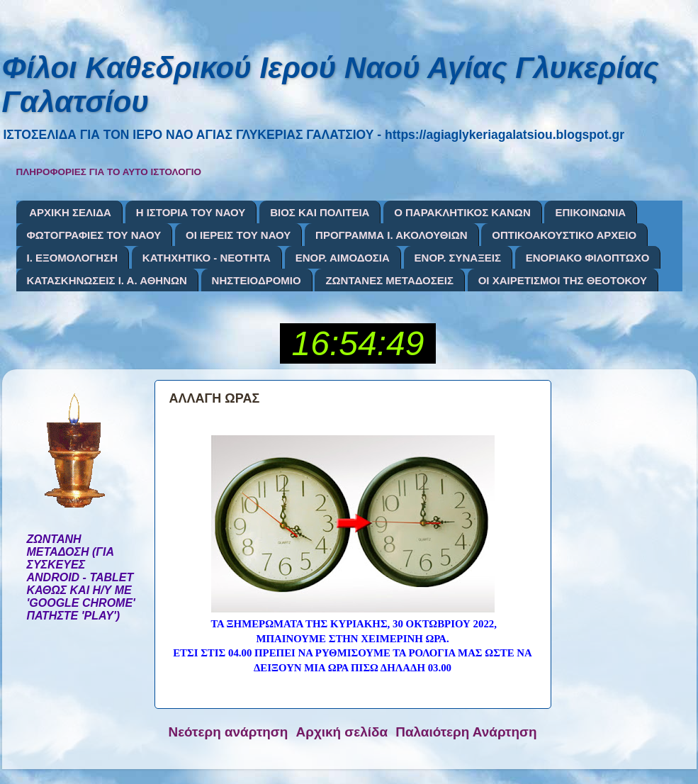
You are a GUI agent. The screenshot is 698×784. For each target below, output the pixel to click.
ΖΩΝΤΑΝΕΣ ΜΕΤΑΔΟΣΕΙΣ (389, 280)
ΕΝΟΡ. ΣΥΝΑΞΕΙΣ (458, 258)
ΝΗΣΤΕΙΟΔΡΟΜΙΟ (257, 280)
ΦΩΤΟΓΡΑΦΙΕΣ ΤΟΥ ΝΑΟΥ (94, 235)
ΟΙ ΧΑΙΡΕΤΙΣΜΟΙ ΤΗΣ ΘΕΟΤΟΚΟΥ (563, 280)
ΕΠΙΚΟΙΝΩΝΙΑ (590, 212)
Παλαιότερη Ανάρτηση (466, 732)
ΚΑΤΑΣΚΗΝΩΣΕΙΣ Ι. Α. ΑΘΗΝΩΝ (107, 280)
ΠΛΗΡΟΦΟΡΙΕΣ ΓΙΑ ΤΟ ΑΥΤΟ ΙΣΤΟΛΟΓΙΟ (109, 172)
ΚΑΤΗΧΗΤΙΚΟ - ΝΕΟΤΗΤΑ (207, 258)
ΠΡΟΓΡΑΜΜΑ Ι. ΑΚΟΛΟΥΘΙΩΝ (391, 235)
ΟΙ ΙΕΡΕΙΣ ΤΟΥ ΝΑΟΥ (238, 235)
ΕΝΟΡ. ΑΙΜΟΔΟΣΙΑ (343, 258)
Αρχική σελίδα (342, 732)
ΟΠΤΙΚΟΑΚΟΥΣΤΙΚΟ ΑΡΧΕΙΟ (564, 235)
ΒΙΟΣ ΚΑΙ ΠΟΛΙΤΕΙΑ (320, 212)
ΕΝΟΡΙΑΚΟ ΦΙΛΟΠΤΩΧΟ (588, 258)
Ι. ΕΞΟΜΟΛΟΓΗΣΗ (73, 258)
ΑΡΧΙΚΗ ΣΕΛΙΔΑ (70, 212)
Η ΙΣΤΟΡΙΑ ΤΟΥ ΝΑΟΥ (191, 212)
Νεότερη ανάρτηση (229, 732)
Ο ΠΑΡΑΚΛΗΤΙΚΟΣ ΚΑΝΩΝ (462, 212)
